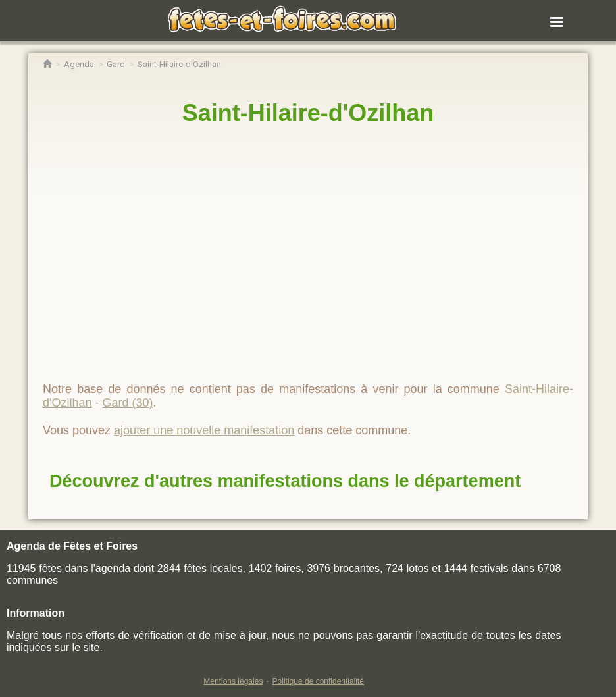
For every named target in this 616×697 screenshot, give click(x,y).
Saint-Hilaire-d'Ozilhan (308, 113)
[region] (308, 248)
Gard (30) (127, 403)
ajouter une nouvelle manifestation (204, 430)
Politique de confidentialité (318, 681)
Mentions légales (233, 681)
